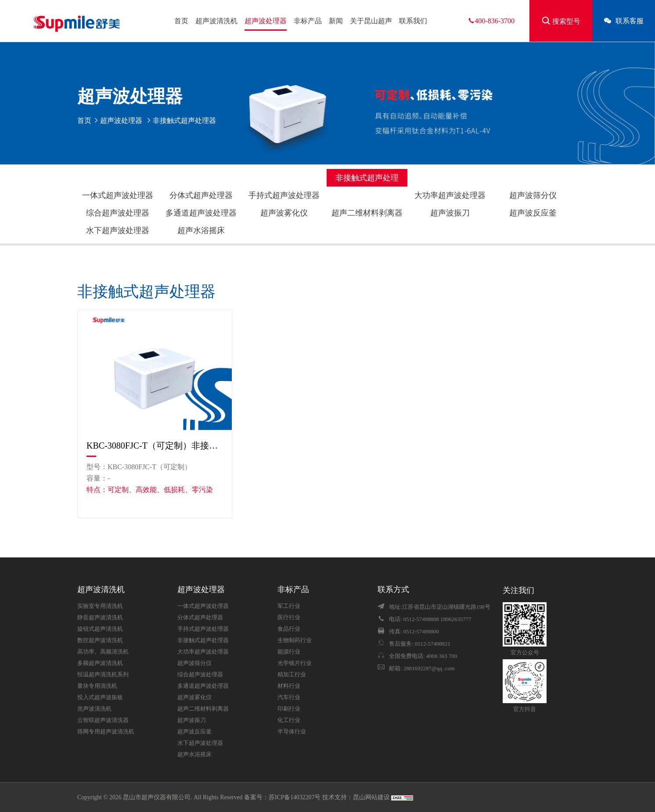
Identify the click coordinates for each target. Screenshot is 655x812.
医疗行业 (289, 618)
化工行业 (289, 720)
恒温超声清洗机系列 (103, 675)
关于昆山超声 (371, 21)
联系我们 (413, 21)
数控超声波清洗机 (100, 640)
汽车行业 (289, 697)
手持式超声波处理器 (284, 195)
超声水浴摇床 (201, 230)
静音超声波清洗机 (100, 618)
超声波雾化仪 (284, 213)
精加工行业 (292, 675)
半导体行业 (292, 732)
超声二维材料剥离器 (367, 213)
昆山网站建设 (372, 797)
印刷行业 (289, 709)
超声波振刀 (450, 213)
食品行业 (289, 629)
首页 (181, 21)
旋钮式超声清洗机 (100, 629)
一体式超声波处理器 (118, 195)
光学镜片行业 (295, 663)
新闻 (336, 21)
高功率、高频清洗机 (103, 652)
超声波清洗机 (216, 21)
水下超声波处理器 (118, 230)
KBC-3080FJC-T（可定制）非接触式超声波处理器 (155, 446)
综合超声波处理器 (118, 213)
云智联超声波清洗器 (103, 720)
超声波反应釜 (533, 213)
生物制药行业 (295, 640)
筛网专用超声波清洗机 (106, 732)
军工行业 (289, 606)
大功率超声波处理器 (450, 195)
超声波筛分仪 (533, 195)
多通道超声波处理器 (201, 213)
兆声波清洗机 (94, 709)
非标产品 (308, 21)
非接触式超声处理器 (367, 180)
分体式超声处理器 (201, 195)
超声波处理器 (266, 21)
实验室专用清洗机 (100, 606)
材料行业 (289, 686)
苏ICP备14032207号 (295, 797)
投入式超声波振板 (100, 697)
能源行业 (289, 652)
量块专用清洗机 (97, 686)
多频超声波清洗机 (100, 663)
